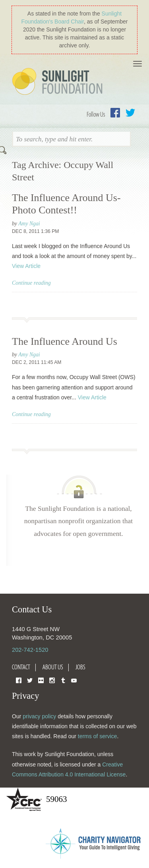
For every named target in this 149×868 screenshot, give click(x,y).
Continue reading (31, 283)
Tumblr (63, 680)
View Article (26, 266)
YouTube (74, 680)
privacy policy (39, 716)
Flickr (41, 680)
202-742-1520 (30, 650)
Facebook (115, 113)
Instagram (52, 680)
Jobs (80, 667)
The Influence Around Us (65, 341)
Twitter (130, 113)
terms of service (98, 736)
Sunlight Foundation (59, 82)
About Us (53, 667)
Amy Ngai (29, 224)
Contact (21, 667)
